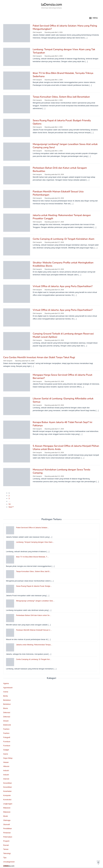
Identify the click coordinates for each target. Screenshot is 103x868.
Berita (5, 696)
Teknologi (7, 853)
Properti (6, 841)
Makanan (7, 808)
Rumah (6, 845)
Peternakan (8, 837)
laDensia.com (52, 5)
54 (10, 504)
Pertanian (7, 833)
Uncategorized (9, 862)
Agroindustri (8, 688)
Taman (6, 849)
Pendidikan (8, 828)
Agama (6, 683)
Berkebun (7, 700)
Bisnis (6, 708)
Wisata (6, 866)
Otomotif (7, 824)
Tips (5, 858)
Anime (6, 692)
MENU (93, 18)
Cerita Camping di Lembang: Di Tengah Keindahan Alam (64, 239)
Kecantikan (8, 783)
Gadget (6, 750)
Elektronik (7, 725)
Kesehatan (7, 791)
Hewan (6, 762)
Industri (6, 770)
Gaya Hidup (8, 758)
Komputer (7, 795)
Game (6, 754)
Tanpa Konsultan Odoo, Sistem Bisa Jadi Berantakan (61, 97)
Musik (5, 816)
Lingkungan (8, 804)
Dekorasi (7, 712)
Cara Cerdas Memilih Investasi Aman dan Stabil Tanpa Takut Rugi (39, 357)
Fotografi (7, 737)
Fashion (6, 729)
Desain (6, 721)
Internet (6, 779)
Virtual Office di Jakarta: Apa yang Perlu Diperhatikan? (63, 286)
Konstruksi (7, 800)
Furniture (7, 742)
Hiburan (6, 766)
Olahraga (7, 820)
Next (11, 507)
